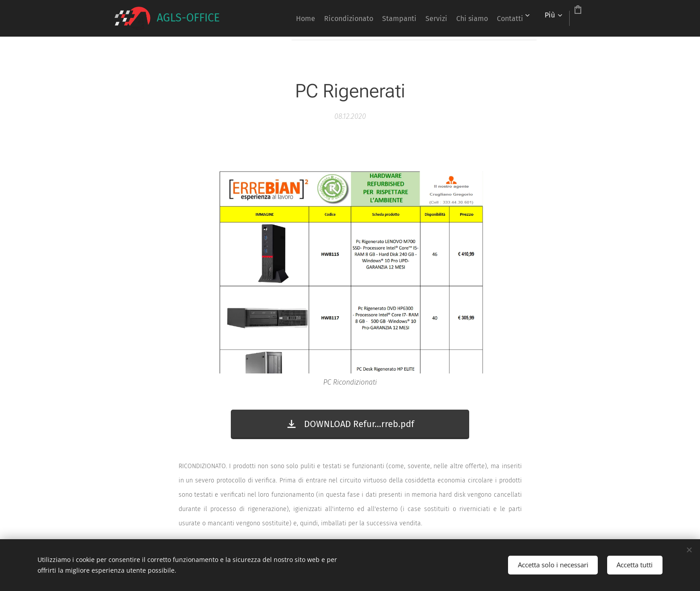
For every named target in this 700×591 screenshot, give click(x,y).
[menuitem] (284, 18)
